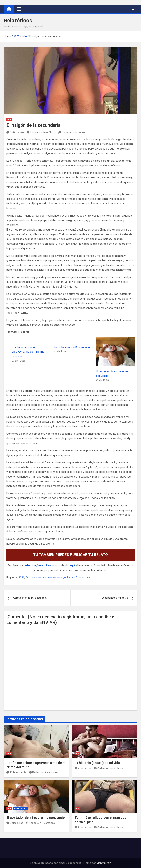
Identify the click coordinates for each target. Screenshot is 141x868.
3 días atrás (15, 823)
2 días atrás (83, 768)
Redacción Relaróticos (41, 132)
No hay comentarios (73, 132)
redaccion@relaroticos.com (41, 565)
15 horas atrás (16, 772)
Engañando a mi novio (115, 598)
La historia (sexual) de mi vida (72, 347)
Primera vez (83, 578)
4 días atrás (83, 827)
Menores (58, 578)
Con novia (31, 578)
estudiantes (45, 578)
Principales (20, 809)
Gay (9, 120)
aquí (72, 565)
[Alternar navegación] (19, 9)
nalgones (70, 578)
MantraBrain (104, 863)
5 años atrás (15, 132)
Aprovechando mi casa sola (30, 598)
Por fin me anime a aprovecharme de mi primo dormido (28, 352)
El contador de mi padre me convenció (36, 818)
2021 (21, 578)
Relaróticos (18, 20)
